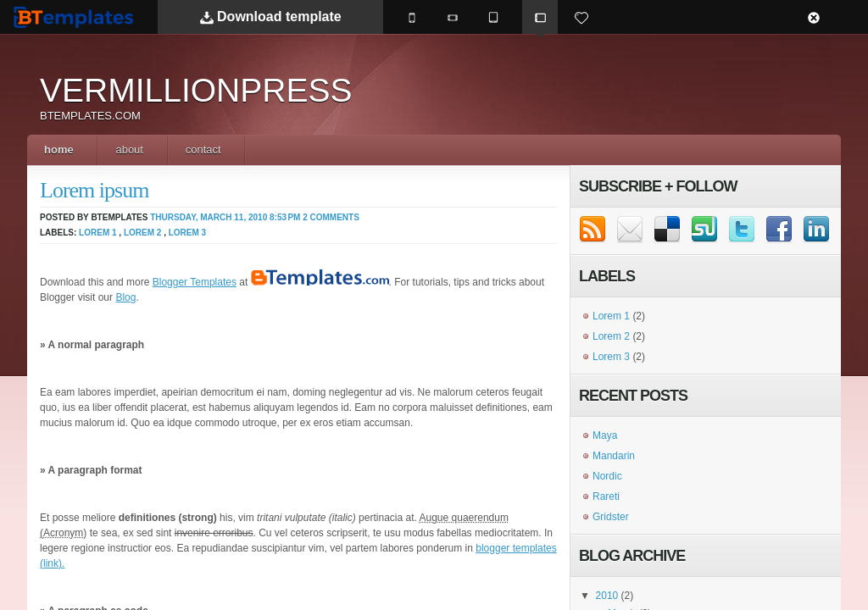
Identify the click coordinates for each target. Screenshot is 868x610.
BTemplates (77, 17)
